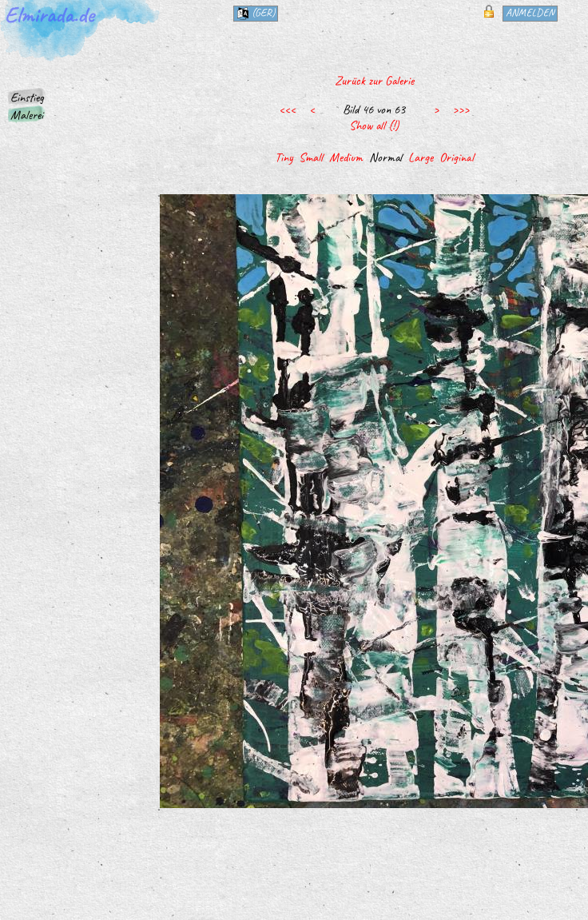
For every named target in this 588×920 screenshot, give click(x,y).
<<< (287, 110)
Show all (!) (374, 125)
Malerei (27, 115)
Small (311, 157)
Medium (346, 157)
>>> (461, 110)
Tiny (284, 157)
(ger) (256, 13)
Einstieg (27, 98)
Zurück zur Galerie (374, 81)
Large (421, 157)
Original (457, 157)
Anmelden (530, 12)
